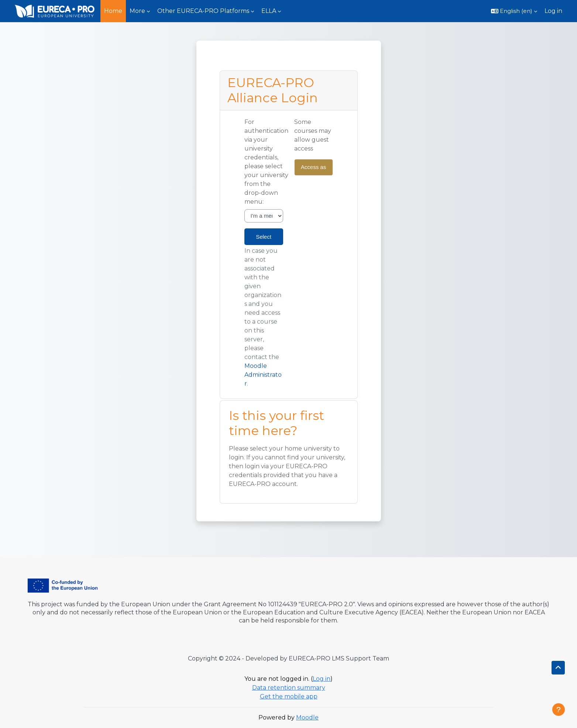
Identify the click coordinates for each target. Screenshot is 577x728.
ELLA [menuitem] (269, 11)
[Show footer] (559, 710)
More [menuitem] (137, 11)
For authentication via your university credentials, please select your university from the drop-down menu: (266, 162)
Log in (553, 11)
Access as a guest (313, 170)
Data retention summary (289, 688)
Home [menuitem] (113, 11)
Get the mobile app (289, 696)
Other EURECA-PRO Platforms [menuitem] (203, 11)
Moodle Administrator (263, 375)
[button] (514, 11)
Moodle (307, 717)
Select (264, 237)
